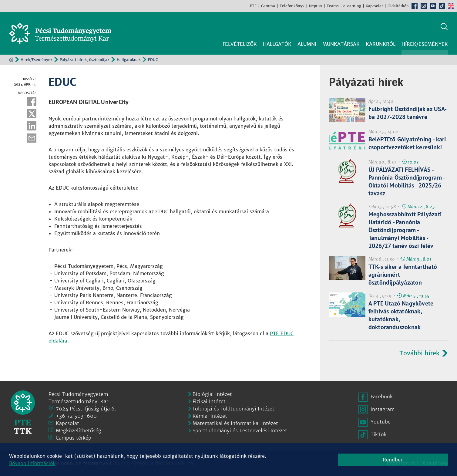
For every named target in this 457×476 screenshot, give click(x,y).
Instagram (424, 6)
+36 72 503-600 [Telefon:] (76, 416)
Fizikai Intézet (209, 401)
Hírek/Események (37, 60)
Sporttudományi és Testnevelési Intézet (240, 430)
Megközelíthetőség (79, 430)
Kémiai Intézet (210, 416)
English (451, 6)
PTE (253, 6)
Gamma (268, 6)
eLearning (352, 6)
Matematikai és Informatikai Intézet (235, 423)
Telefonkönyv (292, 6)
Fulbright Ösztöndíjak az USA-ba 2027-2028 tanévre (408, 113)
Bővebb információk (32, 463)
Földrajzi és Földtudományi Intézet (234, 409)
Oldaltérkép (398, 6)
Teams (333, 6)
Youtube (433, 6)
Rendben (393, 460)
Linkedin (32, 126)
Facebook (415, 6)
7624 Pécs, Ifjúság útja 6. (86, 409)
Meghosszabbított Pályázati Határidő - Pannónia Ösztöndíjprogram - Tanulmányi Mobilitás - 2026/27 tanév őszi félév (405, 230)
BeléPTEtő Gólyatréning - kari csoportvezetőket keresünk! (407, 143)
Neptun (316, 6)
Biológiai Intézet (212, 394)
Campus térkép (74, 438)
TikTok (442, 6)
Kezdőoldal (11, 59)
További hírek (419, 353)
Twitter (32, 114)
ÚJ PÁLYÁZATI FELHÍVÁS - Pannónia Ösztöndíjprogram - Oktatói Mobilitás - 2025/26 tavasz (407, 181)
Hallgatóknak (129, 60)
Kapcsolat (374, 6)
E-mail (32, 138)
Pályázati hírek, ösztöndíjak (85, 60)
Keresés (444, 27)
